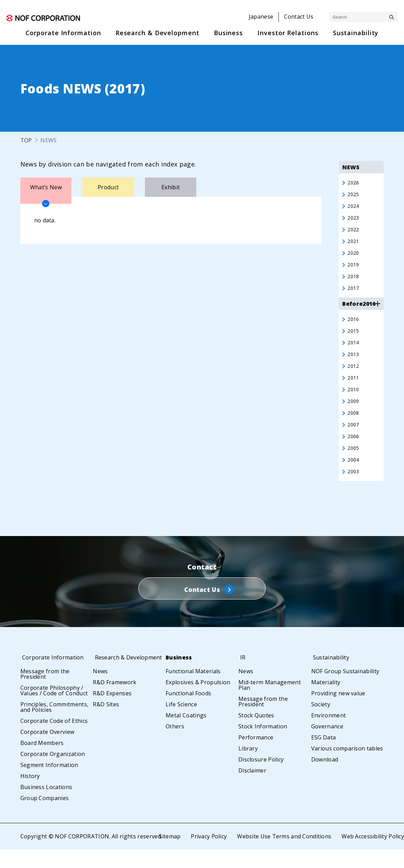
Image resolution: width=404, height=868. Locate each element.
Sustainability (332, 676)
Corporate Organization (53, 773)
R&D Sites (106, 728)
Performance (256, 756)
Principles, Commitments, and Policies (55, 726)
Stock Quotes (256, 734)
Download (325, 778)
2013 (354, 364)
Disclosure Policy (261, 778)
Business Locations (46, 806)
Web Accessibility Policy (373, 855)
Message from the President (45, 693)
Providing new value (338, 712)
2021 (354, 245)
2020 (354, 258)
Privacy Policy (208, 855)
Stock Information (263, 745)
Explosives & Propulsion (198, 701)
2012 (354, 376)
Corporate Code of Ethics (54, 739)
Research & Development (113, 679)
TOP (26, 140)
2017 (354, 295)
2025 (354, 195)
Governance (327, 745)
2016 (354, 326)
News (100, 695)
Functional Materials (193, 690)
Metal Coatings (186, 734)
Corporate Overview (47, 750)
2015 (354, 339)
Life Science (181, 723)
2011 (354, 388)
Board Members (42, 761)
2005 (354, 463)
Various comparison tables (347, 767)
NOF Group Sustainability (345, 690)
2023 (354, 220)
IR (241, 676)
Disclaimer (252, 789)
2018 (354, 282)
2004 (354, 475)
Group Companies (45, 817)
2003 (354, 488)
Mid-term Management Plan (270, 704)
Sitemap (169, 855)
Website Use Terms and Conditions (284, 855)
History (30, 795)
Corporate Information (55, 676)
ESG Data (324, 756)
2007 (354, 438)
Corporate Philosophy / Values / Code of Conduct (54, 709)
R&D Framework (115, 706)
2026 (354, 183)
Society (321, 723)
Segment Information (49, 784)
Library (248, 767)
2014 (354, 351)
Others (175, 745)
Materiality (326, 701)
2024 (354, 208)
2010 (354, 401)
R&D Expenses (112, 717)
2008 (354, 426)
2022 (354, 233)
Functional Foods (188, 712)
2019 (354, 270)
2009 (354, 413)
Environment (329, 734)
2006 (354, 451)
